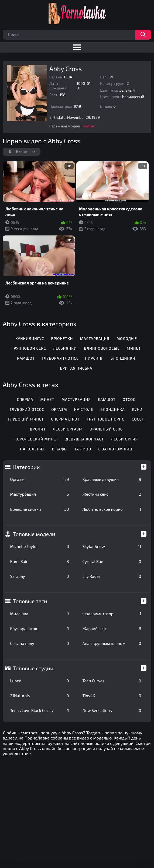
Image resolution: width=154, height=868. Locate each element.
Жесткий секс (112, 494)
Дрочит (38, 429)
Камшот (26, 358)
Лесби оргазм (68, 429)
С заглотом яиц (115, 449)
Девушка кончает (85, 439)
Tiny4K (112, 696)
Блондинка (113, 409)
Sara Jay (40, 576)
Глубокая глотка (60, 358)
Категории (27, 467)
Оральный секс (106, 429)
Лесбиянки (65, 348)
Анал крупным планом (112, 643)
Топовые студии (33, 668)
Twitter (88, 126)
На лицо (83, 449)
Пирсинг (94, 358)
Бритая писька (76, 368)
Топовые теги (30, 601)
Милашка (40, 614)
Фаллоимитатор (112, 614)
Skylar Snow (112, 546)
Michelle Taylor (40, 546)
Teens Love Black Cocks (40, 710)
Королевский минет (36, 439)
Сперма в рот (65, 419)
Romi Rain (40, 561)
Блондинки (123, 358)
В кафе (59, 449)
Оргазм (40, 479)
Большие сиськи (40, 509)
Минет (134, 348)
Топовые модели (34, 534)
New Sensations (112, 710)
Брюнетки (62, 338)
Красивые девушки (112, 479)
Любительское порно (112, 509)
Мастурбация (40, 494)
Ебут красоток (40, 629)
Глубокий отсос (27, 409)
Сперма (25, 399)
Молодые (127, 338)
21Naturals (40, 696)
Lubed (40, 681)
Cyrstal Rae (112, 561)
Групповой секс (29, 348)
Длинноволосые (102, 348)
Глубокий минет (26, 419)
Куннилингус (30, 338)
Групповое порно (106, 419)
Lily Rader (112, 576)
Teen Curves (112, 681)
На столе (84, 409)
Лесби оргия (125, 439)
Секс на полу (40, 643)
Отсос (129, 399)
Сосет (138, 419)
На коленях (32, 449)
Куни (137, 409)
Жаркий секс (112, 629)
